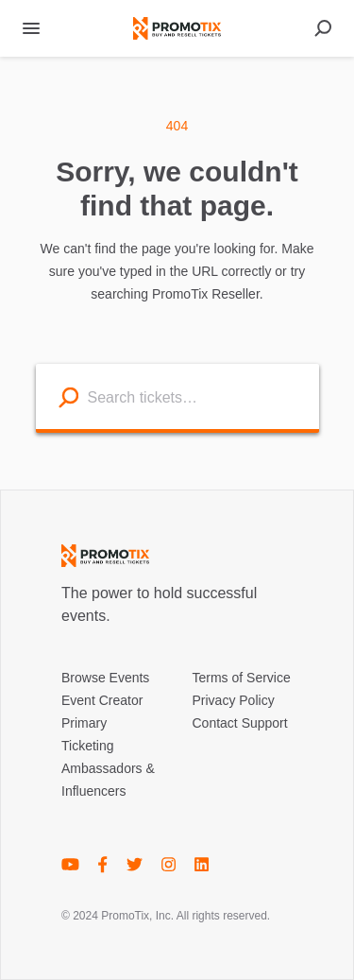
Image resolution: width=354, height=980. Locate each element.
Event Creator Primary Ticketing (102, 723)
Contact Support (240, 723)
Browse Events (105, 678)
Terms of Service (242, 678)
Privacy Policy (234, 700)
